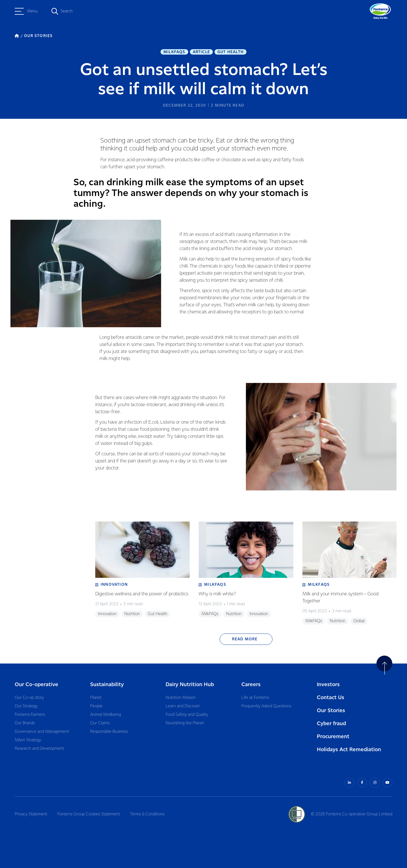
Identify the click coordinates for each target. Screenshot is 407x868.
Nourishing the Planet (185, 723)
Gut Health (230, 52)
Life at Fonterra (255, 698)
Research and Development (39, 749)
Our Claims (100, 723)
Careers (251, 685)
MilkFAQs (174, 52)
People (96, 706)
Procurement (333, 737)
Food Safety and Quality (187, 715)
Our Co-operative (36, 685)
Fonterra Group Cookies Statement (89, 814)
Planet (96, 698)
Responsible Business (109, 732)
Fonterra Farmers (30, 715)
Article (201, 52)
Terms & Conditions (147, 814)
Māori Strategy (28, 740)
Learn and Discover (183, 706)
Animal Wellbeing (106, 715)
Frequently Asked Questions (266, 706)
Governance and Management (42, 732)
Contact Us (331, 698)
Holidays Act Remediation (349, 750)
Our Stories (331, 711)
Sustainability (107, 685)
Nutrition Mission (181, 698)
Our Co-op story (29, 698)
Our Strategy (26, 706)
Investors (328, 685)
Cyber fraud (331, 724)
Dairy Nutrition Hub (190, 685)
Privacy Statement (31, 814)
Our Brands (25, 723)
